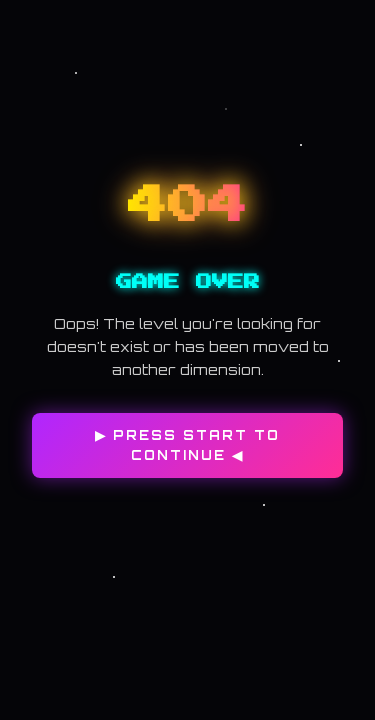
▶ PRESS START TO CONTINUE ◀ (187, 445)
